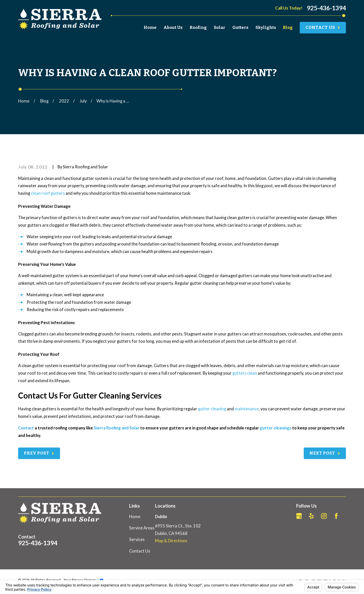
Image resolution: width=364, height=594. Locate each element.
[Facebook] (336, 516)
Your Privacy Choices (83, 580)
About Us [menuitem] (173, 28)
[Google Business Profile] (299, 516)
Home (135, 517)
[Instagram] (324, 516)
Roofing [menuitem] (198, 28)
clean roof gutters (48, 193)
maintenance (247, 409)
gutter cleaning (212, 409)
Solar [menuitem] (220, 28)
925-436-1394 (326, 8)
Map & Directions (171, 541)
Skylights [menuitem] (266, 28)
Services (137, 539)
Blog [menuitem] (288, 28)
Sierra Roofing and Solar (117, 428)
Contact (26, 428)
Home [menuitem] (150, 28)
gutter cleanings (276, 428)
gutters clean (245, 373)
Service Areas (142, 528)
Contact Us (140, 551)
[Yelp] (311, 516)
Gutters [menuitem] (240, 28)
